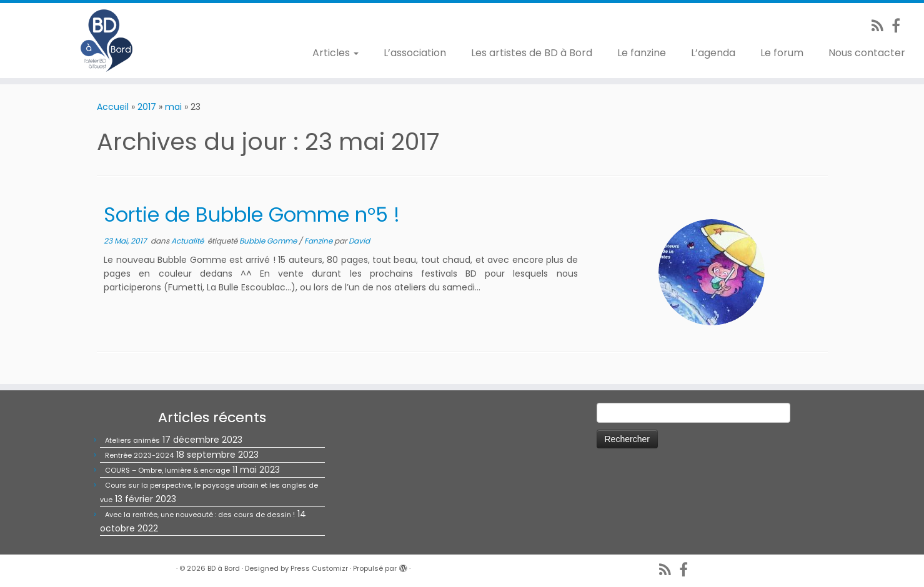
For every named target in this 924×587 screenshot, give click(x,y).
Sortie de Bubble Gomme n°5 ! (252, 215)
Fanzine (319, 241)
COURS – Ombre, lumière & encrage (167, 470)
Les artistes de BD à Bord (532, 53)
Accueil (113, 107)
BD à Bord (224, 568)
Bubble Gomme (269, 241)
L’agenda (713, 53)
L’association (415, 53)
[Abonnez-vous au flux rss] (882, 26)
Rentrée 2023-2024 (139, 455)
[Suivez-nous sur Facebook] (900, 26)
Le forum (782, 53)
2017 (147, 107)
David (359, 241)
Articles (335, 53)
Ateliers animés (132, 440)
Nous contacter (867, 53)
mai (173, 107)
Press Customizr (319, 568)
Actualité (188, 241)
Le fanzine (642, 53)
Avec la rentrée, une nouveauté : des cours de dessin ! (200, 515)
